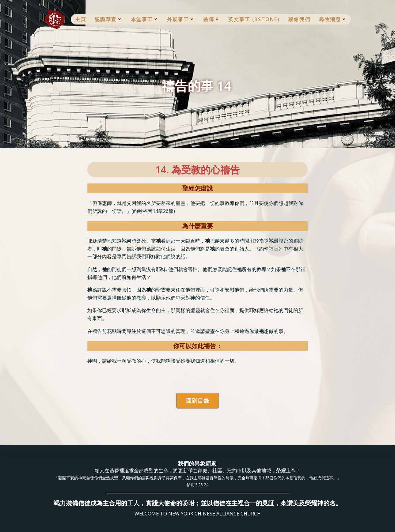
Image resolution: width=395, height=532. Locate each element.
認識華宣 (108, 19)
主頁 (81, 19)
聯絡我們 (299, 19)
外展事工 (181, 19)
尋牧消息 (333, 19)
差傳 (211, 19)
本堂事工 (145, 19)
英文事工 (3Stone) (254, 19)
